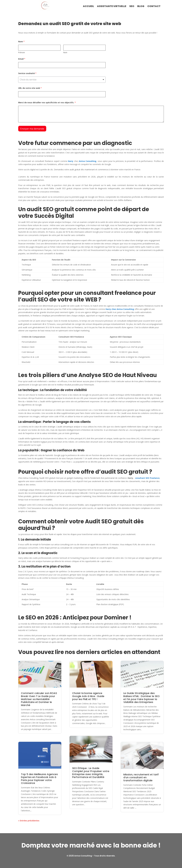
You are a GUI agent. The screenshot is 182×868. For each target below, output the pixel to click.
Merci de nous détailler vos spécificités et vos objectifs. (47, 102)
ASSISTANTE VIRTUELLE (112, 7)
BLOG (141, 7)
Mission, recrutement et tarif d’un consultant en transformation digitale (141, 777)
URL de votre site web (30, 88)
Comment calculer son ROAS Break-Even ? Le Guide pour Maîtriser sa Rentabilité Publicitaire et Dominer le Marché (39, 699)
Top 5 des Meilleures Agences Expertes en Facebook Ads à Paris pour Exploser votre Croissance (39, 779)
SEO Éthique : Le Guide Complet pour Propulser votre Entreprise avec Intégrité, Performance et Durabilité (91, 773)
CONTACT (154, 7)
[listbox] (62, 80)
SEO (132, 7)
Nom (65, 52)
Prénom (22, 52)
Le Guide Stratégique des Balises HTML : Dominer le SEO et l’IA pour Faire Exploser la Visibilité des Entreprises (142, 698)
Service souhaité (27, 73)
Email (22, 59)
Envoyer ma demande (32, 129)
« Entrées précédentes (29, 821)
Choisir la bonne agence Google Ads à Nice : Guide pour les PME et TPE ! (88, 696)
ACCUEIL (88, 7)
